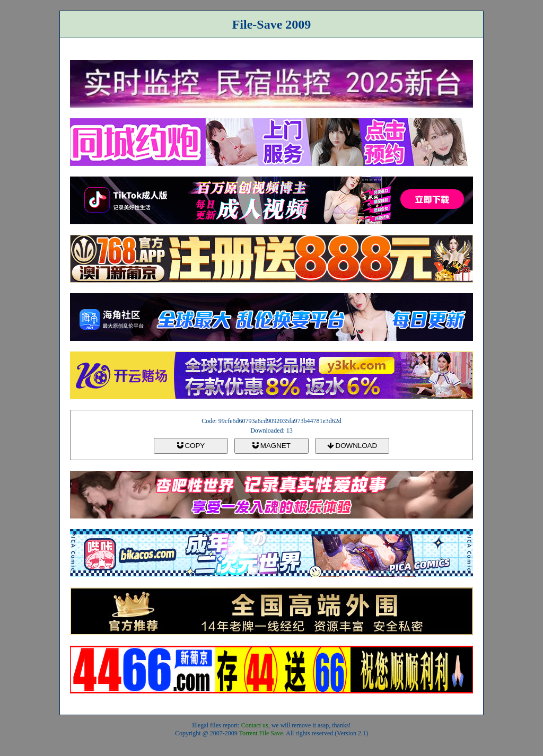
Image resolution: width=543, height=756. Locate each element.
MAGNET (271, 446)
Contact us (255, 725)
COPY (191, 446)
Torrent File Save (261, 733)
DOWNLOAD (352, 446)
